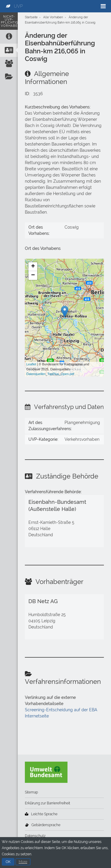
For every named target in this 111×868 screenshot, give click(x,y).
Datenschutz (35, 836)
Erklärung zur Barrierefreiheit (48, 803)
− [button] (33, 275)
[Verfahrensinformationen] (9, 77)
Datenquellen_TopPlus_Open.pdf (50, 374)
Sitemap (31, 792)
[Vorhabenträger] (9, 63)
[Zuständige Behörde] (9, 50)
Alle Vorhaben (53, 17)
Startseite (31, 17)
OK (8, 863)
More (23, 863)
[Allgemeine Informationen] (9, 36)
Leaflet (31, 364)
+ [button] (33, 267)
